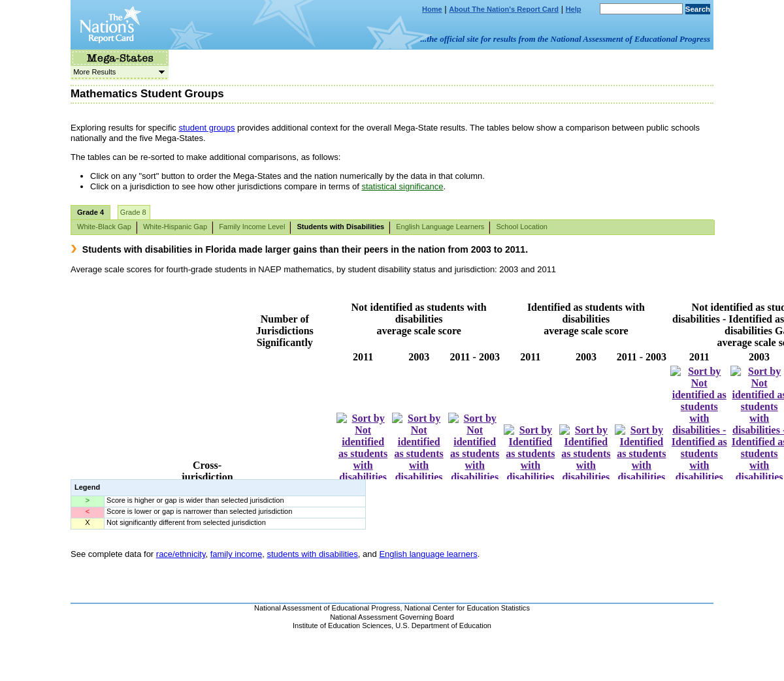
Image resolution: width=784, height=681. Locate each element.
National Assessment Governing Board (392, 617)
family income (236, 554)
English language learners (428, 554)
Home (432, 9)
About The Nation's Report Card (504, 9)
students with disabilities (312, 554)
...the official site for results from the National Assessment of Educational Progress (565, 39)
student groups (206, 128)
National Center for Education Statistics (467, 608)
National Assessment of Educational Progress (327, 608)
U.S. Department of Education (443, 626)
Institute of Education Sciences (342, 626)
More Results (118, 72)
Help (574, 9)
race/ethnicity (181, 554)
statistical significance (402, 186)
